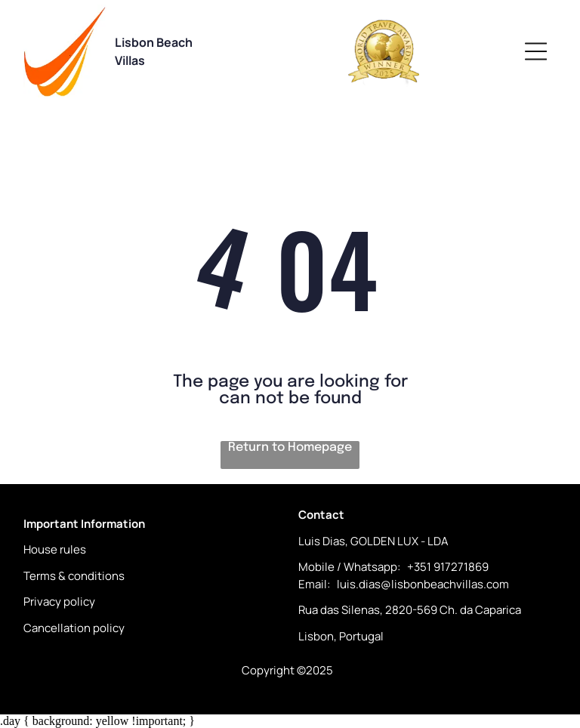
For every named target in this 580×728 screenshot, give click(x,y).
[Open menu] (536, 51)
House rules (55, 549)
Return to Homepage (290, 447)
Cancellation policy (74, 628)
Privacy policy (59, 602)
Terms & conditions (74, 576)
